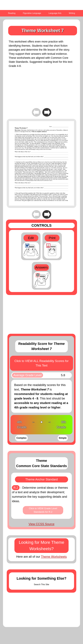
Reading (12, 13)
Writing (72, 13)
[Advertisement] (41, 90)
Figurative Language (32, 13)
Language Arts (55, 13)
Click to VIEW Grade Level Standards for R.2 (43, 510)
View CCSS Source (42, 524)
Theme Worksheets (54, 557)
